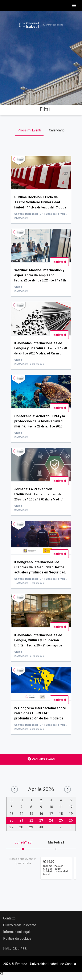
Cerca (41, 86)
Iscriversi (59, 262)
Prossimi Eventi (29, 130)
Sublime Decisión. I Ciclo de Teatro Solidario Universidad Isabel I (55, 870)
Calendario (57, 130)
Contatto (9, 918)
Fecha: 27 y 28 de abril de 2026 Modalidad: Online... (41, 348)
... (40, 718)
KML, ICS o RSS (15, 949)
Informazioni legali (17, 932)
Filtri (41, 109)
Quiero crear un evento (20, 925)
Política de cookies (17, 939)
